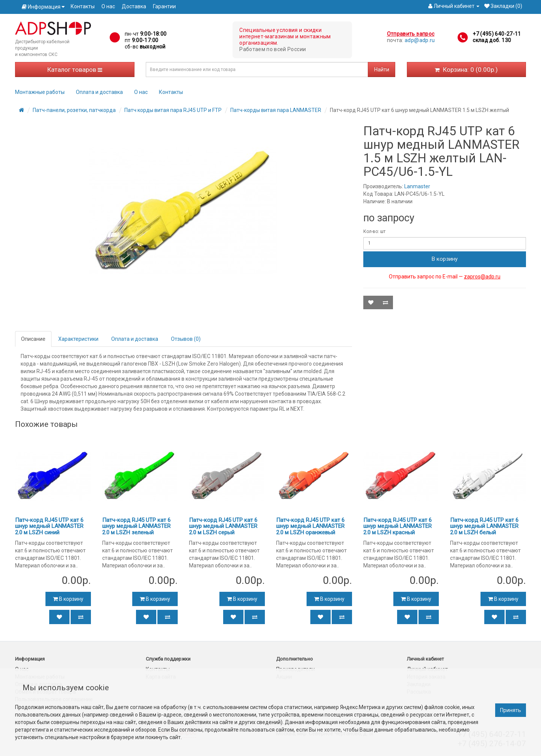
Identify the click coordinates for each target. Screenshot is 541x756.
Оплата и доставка (99, 92)
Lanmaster (417, 186)
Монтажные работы (40, 92)
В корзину (445, 259)
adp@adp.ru (420, 40)
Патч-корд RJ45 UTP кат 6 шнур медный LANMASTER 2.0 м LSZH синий (49, 526)
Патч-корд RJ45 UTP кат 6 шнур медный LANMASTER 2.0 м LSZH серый (223, 526)
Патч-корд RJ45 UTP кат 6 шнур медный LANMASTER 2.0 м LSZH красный (397, 526)
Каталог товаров (75, 70)
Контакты (83, 6)
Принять (511, 710)
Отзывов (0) (186, 339)
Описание (33, 339)
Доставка (134, 6)
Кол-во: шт (374, 231)
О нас (108, 6)
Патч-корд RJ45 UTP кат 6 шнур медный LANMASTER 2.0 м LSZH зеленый (136, 526)
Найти (382, 70)
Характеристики (78, 339)
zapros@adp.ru (482, 277)
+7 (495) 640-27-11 (497, 34)
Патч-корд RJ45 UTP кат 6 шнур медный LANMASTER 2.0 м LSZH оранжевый (310, 526)
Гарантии (164, 6)
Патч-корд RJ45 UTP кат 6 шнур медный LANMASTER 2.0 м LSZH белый (484, 526)
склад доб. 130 (492, 40)
